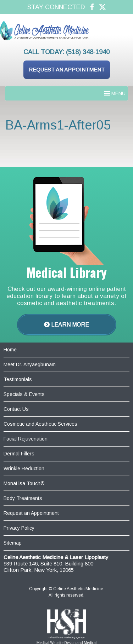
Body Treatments (23, 498)
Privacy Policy (19, 528)
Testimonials (18, 379)
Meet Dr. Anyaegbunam (30, 364)
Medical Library (67, 272)
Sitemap (13, 543)
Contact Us (16, 409)
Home (10, 350)
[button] (118, 93)
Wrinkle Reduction (24, 468)
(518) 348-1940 (88, 52)
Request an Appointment (67, 70)
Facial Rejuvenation (26, 439)
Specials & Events (24, 394)
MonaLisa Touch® (24, 483)
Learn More (66, 325)
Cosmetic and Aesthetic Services (40, 424)
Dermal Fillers (19, 454)
